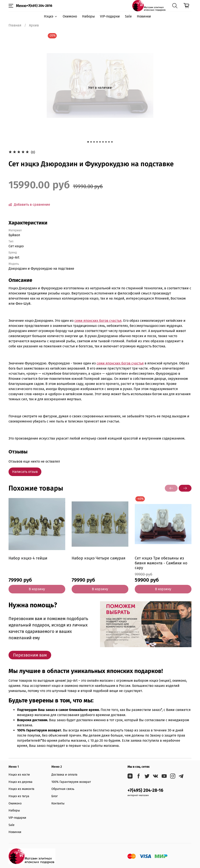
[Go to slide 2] (91, 142)
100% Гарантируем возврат (71, 782)
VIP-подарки (110, 16)
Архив (34, 25)
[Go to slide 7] (106, 142)
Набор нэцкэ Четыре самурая (99, 558)
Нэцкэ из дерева (20, 782)
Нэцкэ (51, 16)
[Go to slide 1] (88, 142)
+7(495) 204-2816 (39, 6)
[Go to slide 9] (112, 142)
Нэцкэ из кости (19, 775)
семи (79, 321)
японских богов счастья (102, 321)
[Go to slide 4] (97, 142)
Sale (128, 16)
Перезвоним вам (30, 655)
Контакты (58, 803)
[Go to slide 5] (100, 142)
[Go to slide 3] (94, 142)
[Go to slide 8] (109, 142)
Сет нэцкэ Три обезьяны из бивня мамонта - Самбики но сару (161, 563)
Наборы (88, 16)
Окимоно (70, 16)
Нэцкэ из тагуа (19, 796)
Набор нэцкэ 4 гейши (28, 558)
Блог (55, 796)
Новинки (144, 16)
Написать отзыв (25, 472)
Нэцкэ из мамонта (21, 789)
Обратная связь (63, 789)
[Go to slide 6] (103, 142)
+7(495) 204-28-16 (145, 790)
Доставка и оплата (64, 775)
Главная (15, 25)
